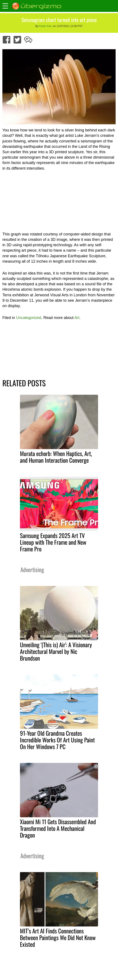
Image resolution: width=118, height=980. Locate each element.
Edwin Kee (45, 26)
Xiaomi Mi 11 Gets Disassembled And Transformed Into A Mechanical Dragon (58, 828)
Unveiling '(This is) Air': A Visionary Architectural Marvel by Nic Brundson (56, 651)
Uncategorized (29, 318)
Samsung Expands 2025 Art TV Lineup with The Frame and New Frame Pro (53, 542)
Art (77, 318)
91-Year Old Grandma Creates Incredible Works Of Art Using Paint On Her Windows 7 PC (57, 740)
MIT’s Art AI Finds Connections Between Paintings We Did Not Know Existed (58, 937)
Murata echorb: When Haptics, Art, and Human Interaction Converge (56, 457)
